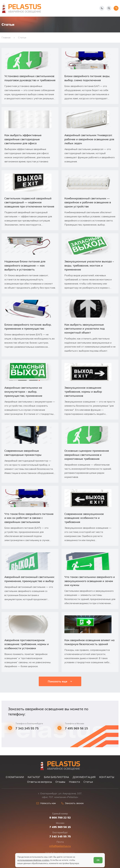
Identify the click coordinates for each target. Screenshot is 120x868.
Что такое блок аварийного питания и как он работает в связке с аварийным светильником (29, 518)
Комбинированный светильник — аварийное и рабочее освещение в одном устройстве (88, 202)
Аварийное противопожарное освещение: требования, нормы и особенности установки (27, 644)
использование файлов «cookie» (33, 860)
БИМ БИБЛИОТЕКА (56, 777)
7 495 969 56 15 (76, 728)
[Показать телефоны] (102, 8)
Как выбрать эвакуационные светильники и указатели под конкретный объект (85, 329)
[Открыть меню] (116, 8)
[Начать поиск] (109, 8)
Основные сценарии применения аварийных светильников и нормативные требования (87, 455)
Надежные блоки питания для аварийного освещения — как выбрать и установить (25, 265)
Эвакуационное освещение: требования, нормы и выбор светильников (83, 392)
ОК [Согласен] (98, 860)
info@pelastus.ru (60, 846)
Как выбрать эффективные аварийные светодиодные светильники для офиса (23, 139)
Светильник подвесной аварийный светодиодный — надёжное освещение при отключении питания (29, 202)
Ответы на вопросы (39, 782)
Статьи (88, 782)
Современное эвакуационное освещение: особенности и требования (84, 518)
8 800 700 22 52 (60, 818)
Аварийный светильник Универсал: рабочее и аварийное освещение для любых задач (89, 139)
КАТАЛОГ (34, 777)
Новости (74, 782)
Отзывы (60, 782)
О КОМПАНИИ (15, 777)
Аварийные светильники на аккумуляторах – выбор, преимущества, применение (23, 392)
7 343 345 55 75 (27, 728)
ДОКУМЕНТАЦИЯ (84, 777)
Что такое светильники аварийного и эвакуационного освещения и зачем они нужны (90, 581)
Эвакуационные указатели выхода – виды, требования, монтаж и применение (89, 265)
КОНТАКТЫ (107, 777)
